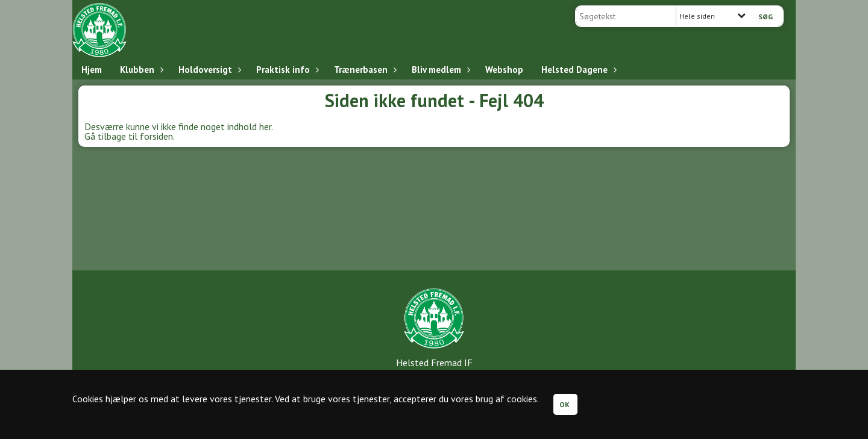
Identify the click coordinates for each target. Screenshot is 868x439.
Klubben (140, 70)
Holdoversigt (208, 70)
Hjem (92, 70)
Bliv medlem (439, 70)
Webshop (504, 70)
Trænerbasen (364, 70)
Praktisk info (286, 70)
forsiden (156, 136)
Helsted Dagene (577, 70)
